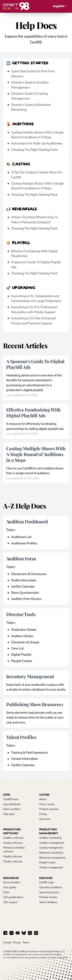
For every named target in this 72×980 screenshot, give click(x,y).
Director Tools (21, 614)
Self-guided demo (13, 897)
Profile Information (24, 580)
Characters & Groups (25, 642)
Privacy (17, 942)
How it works (47, 804)
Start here (45, 819)
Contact (7, 942)
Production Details (24, 630)
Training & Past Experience (29, 753)
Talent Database (48, 902)
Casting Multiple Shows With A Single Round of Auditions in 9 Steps (36, 454)
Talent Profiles (21, 737)
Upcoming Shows (49, 892)
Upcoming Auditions (51, 887)
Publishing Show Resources (35, 704)
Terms (26, 942)
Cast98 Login (47, 882)
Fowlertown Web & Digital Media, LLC (46, 951)
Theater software (13, 862)
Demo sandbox (12, 809)
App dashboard (12, 804)
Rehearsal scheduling (51, 853)
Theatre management (51, 867)
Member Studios (48, 897)
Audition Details (22, 636)
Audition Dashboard (27, 521)
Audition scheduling (50, 838)
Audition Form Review (26, 599)
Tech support (10, 902)
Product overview (49, 809)
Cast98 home (11, 799)
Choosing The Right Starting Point (34, 150)
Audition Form (21, 558)
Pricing (43, 814)
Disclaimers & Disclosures (29, 574)
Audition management (52, 843)
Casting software (13, 843)
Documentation (12, 882)
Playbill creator (47, 862)
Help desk (9, 814)
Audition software (13, 838)
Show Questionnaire (25, 593)
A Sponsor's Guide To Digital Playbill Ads (35, 364)
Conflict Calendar (23, 587)
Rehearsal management (52, 858)
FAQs (6, 892)
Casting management (51, 848)
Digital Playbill (21, 655)
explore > (59, 6)
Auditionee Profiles (24, 543)
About (43, 799)
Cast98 (21, 951)
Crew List (17, 648)
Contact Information (25, 759)
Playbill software (13, 856)
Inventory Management (30, 676)
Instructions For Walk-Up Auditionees (37, 143)
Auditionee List (21, 537)
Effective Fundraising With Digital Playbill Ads (33, 412)
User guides (10, 887)
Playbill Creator (22, 661)
